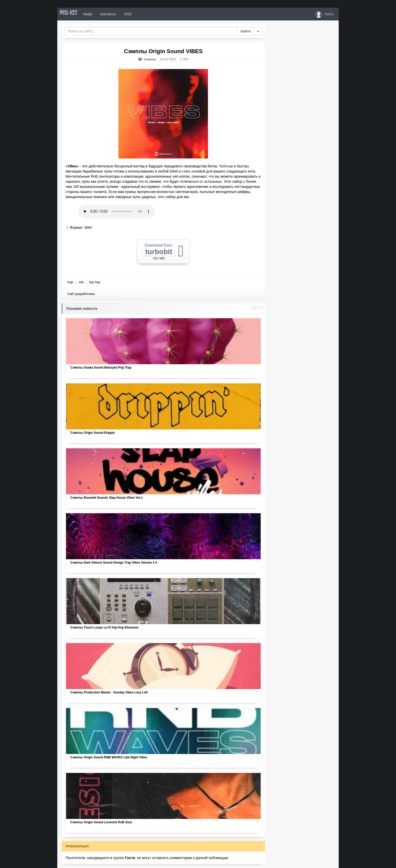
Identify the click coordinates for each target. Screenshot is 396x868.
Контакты (117, 14)
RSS (136, 14)
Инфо (97, 14)
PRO (73, 14)
